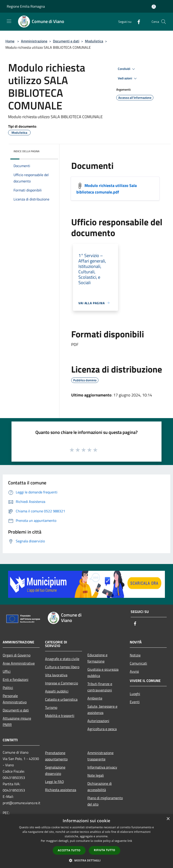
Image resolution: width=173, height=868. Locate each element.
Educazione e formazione (97, 658)
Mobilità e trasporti (60, 716)
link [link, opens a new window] (130, 841)
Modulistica (94, 41)
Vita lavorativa (56, 675)
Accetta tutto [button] (69, 850)
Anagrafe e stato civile (62, 659)
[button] (86, 860)
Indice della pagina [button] (26, 151)
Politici (8, 688)
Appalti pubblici (57, 691)
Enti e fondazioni (16, 679)
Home (10, 41)
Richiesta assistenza (61, 790)
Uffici (7, 671)
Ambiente (95, 698)
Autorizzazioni (98, 721)
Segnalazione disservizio (55, 770)
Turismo (51, 707)
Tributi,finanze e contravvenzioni (100, 687)
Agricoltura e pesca (102, 729)
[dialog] (86, 841)
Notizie (135, 655)
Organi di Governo (17, 655)
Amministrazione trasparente (100, 756)
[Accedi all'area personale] (154, 7)
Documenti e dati (66, 41)
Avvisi (134, 671)
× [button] (168, 819)
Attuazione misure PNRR (17, 721)
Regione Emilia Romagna (26, 6)
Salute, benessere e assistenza (102, 709)
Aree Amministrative (19, 663)
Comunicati (138, 663)
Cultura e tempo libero (62, 667)
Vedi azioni (128, 78)
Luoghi (135, 694)
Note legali (96, 775)
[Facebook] (137, 22)
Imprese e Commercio (61, 683)
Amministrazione (34, 41)
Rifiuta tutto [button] (105, 850)
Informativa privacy (102, 767)
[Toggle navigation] (9, 21)
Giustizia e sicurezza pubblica (103, 672)
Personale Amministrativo (15, 699)
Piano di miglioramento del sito (105, 801)
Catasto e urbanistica (61, 699)
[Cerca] (164, 22)
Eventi (135, 702)
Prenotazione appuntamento (56, 756)
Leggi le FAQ (55, 782)
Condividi (127, 69)
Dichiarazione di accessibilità (100, 787)
